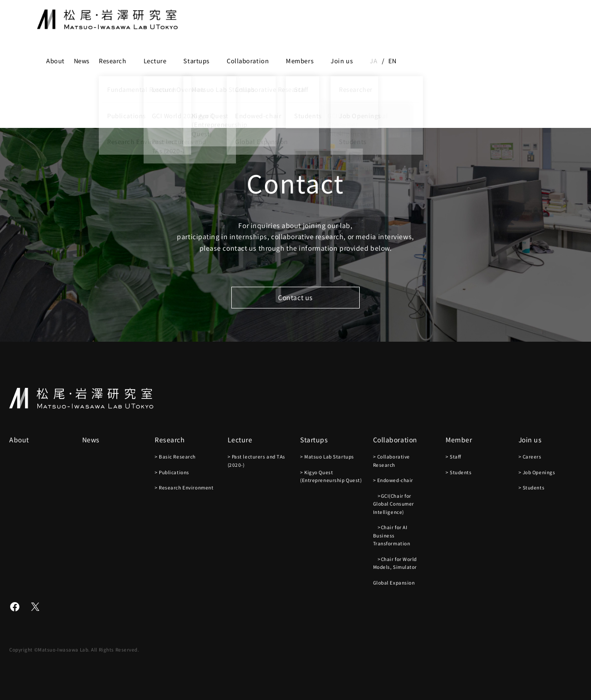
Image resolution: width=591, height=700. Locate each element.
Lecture (155, 61)
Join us (342, 61)
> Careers (530, 456)
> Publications (172, 472)
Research (112, 61)
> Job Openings (537, 472)
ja (374, 61)
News (82, 61)
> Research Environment (184, 487)
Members (300, 61)
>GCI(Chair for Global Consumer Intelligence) (394, 504)
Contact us (295, 297)
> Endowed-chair (393, 480)
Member (459, 440)
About (55, 61)
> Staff (453, 456)
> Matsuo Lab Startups (327, 456)
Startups (196, 61)
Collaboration (248, 61)
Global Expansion (394, 582)
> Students (459, 472)
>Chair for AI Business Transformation (392, 535)
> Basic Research (175, 456)
